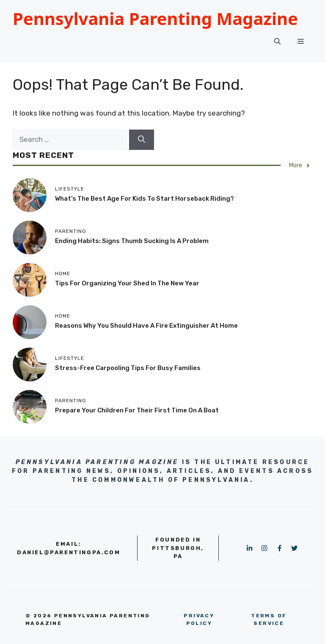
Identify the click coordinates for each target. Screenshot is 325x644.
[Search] (142, 140)
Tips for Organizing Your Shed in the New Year (127, 283)
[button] (277, 41)
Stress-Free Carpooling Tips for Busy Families (128, 368)
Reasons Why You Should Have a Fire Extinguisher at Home (146, 326)
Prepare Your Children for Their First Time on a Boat (137, 410)
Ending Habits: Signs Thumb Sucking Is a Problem (132, 241)
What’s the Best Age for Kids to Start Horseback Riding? (145, 199)
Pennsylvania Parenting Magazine (155, 18)
